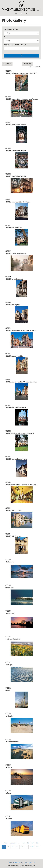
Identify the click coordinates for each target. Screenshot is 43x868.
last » (38, 847)
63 (22, 847)
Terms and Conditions (15, 863)
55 (24, 843)
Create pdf (27, 64)
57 (33, 843)
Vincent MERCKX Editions (19, 10)
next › (32, 847)
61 (13, 847)
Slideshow (7, 64)
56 (28, 843)
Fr (27, 14)
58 (37, 843)
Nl (22, 14)
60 (8, 847)
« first (5, 843)
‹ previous (12, 843)
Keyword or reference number (15, 45)
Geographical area (11, 30)
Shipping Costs (30, 863)
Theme (7, 37)
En (16, 14)
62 (17, 847)
